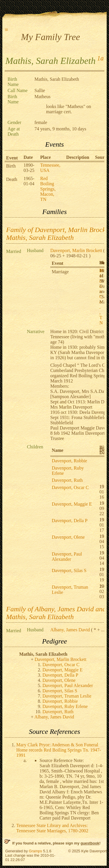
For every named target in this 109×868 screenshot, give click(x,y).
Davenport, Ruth (67, 480)
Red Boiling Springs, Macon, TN (48, 189)
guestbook (90, 843)
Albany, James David (70, 630)
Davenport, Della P (70, 521)
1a (100, 58)
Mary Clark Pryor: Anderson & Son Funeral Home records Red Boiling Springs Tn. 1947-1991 (59, 750)
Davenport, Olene (68, 537)
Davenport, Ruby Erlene (65, 706)
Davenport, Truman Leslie (67, 696)
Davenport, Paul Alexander (67, 557)
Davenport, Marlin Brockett (76, 250)
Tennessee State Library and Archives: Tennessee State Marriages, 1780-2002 (52, 828)
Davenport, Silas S (69, 570)
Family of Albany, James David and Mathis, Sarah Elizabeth (56, 613)
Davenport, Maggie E (72, 504)
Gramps (35, 851)
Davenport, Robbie (69, 461)
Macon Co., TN (101, 297)
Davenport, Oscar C (70, 487)
